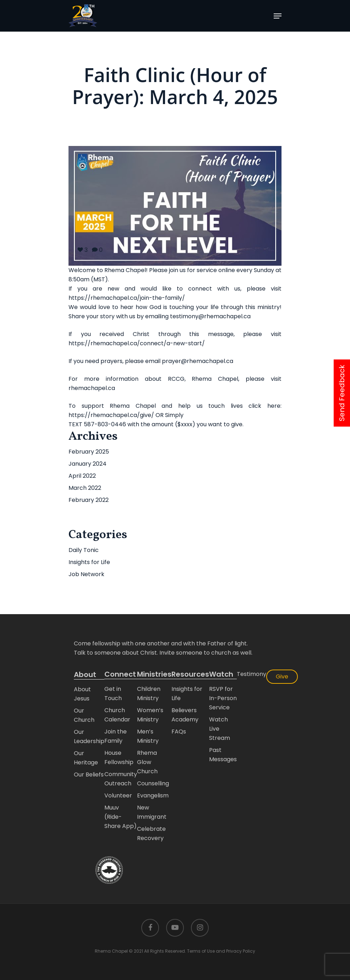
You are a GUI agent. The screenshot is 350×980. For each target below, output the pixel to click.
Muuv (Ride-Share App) (121, 817)
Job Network (86, 574)
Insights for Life (89, 562)
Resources (190, 674)
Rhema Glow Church (147, 762)
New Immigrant (152, 812)
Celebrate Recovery (151, 833)
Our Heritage (86, 758)
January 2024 (87, 464)
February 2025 (89, 452)
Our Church (84, 715)
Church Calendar (117, 715)
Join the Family (116, 736)
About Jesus (82, 694)
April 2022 (82, 476)
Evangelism (153, 795)
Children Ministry (149, 694)
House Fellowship (119, 757)
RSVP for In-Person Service (223, 698)
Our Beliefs (89, 775)
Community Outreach (121, 779)
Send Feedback (342, 393)
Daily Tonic (84, 550)
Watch (221, 674)
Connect (120, 674)
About (85, 675)
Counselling (153, 783)
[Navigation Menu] (278, 16)
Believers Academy (185, 715)
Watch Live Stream (220, 729)
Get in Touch (113, 694)
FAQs (179, 732)
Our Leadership (89, 737)
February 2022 (89, 500)
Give (282, 676)
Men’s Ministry (148, 736)
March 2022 (85, 488)
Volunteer (118, 795)
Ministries (154, 674)
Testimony (251, 674)
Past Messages (223, 755)
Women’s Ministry (150, 715)
